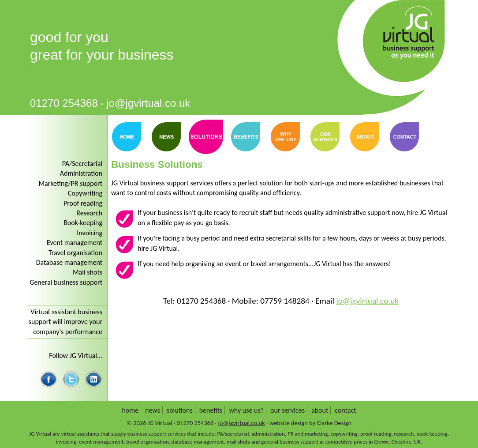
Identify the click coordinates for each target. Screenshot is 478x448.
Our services (288, 410)
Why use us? (246, 410)
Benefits (246, 137)
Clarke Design (334, 423)
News (166, 137)
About (365, 137)
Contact (404, 137)
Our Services (325, 137)
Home (127, 137)
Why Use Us (285, 137)
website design (289, 423)
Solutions (180, 410)
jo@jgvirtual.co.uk (149, 103)
